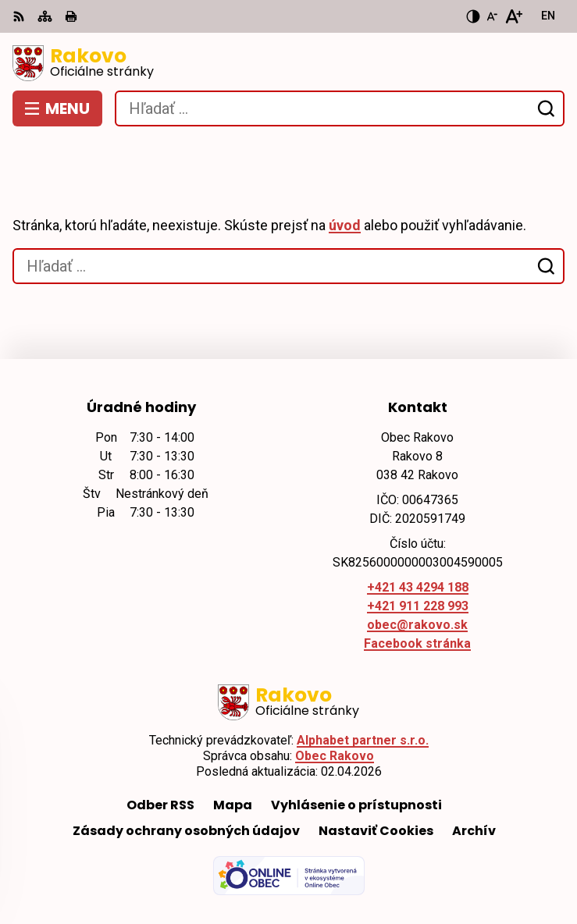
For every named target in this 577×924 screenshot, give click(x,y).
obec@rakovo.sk (417, 625)
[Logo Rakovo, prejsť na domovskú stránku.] (288, 63)
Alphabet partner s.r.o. (363, 740)
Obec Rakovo (335, 756)
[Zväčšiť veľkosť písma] (513, 16)
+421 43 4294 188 (418, 587)
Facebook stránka (417, 643)
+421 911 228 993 (418, 606)
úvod (345, 225)
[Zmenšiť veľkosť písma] (492, 16)
